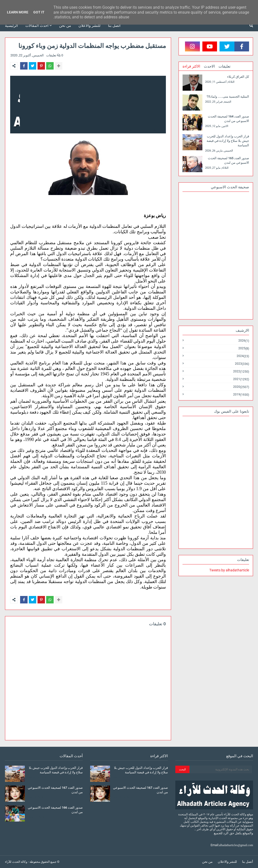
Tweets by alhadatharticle (229, 570)
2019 (241, 395)
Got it (39, 12)
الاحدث (209, 66)
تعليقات (224, 66)
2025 (244, 348)
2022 (241, 372)
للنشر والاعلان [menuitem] (90, 26)
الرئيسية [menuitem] (11, 26)
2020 (241, 387)
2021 (241, 379)
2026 (244, 341)
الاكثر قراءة (191, 66)
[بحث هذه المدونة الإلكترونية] (221, 769)
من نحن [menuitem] (65, 26)
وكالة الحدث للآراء (16, 862)
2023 (242, 364)
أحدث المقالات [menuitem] (37, 26)
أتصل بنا (248, 862)
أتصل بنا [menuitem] (114, 26)
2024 (243, 356)
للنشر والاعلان (227, 862)
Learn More (18, 12)
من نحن (207, 862)
